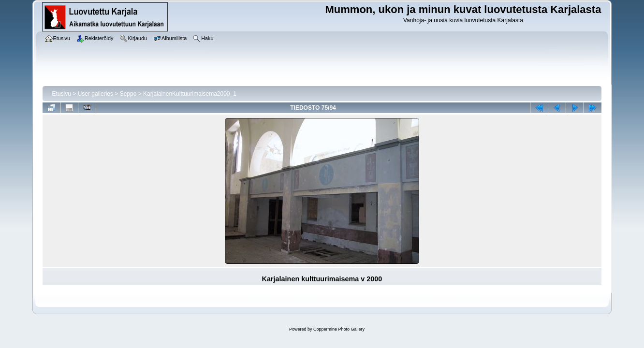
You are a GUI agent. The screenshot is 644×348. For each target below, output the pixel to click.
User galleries (95, 94)
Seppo (128, 94)
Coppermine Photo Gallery (339, 329)
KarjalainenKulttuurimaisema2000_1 (190, 94)
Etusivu (62, 94)
